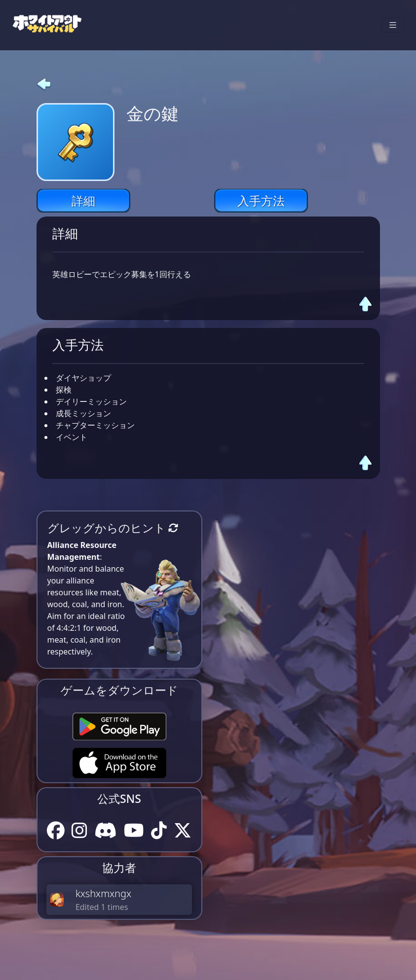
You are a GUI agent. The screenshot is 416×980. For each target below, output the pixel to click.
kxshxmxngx (103, 893)
